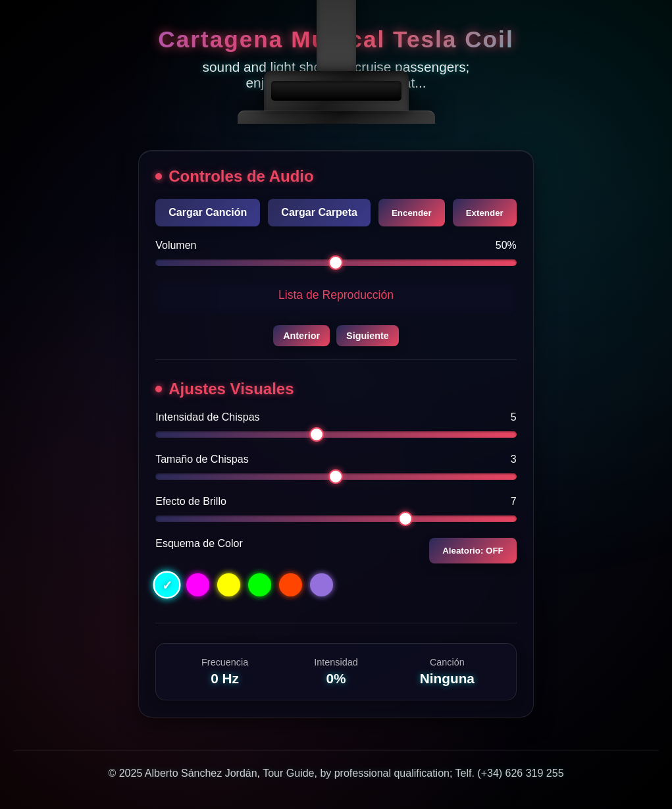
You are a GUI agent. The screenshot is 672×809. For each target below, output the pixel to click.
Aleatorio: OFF (473, 551)
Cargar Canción (208, 212)
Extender (485, 213)
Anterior (301, 336)
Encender (412, 213)
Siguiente (368, 336)
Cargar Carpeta (319, 212)
